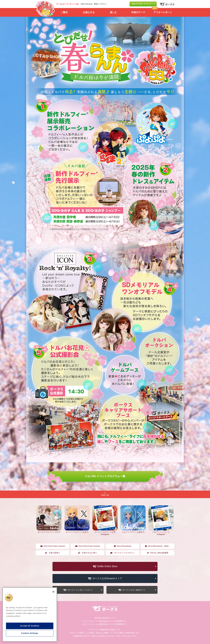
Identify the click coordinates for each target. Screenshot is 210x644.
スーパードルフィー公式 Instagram (105, 532)
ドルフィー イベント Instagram (161, 532)
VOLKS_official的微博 (157, 553)
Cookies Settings (30, 633)
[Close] (53, 592)
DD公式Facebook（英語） (157, 546)
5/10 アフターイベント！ (142, 4)
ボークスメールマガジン (123, 553)
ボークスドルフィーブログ (49, 531)
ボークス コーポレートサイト (80, 590)
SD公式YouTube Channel (53, 546)
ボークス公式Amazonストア (107, 578)
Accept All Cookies (30, 626)
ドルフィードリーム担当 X (133, 531)
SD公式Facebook (123, 546)
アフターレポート (162, 11)
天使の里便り (53, 553)
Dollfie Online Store (107, 566)
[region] (30, 615)
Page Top (105, 494)
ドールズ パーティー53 (67, 4)
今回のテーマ (138, 12)
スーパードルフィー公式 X (77, 531)
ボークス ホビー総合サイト (134, 590)
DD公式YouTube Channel (87, 546)
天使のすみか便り (88, 553)
